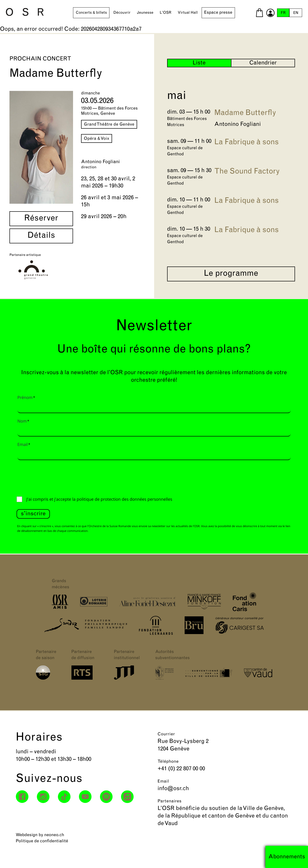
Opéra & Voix (97, 139)
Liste (199, 63)
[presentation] (52, 477)
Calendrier (263, 63)
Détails (41, 236)
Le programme (231, 274)
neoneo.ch (54, 835)
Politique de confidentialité (42, 841)
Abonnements (287, 857)
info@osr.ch (173, 789)
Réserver (41, 219)
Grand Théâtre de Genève (109, 125)
